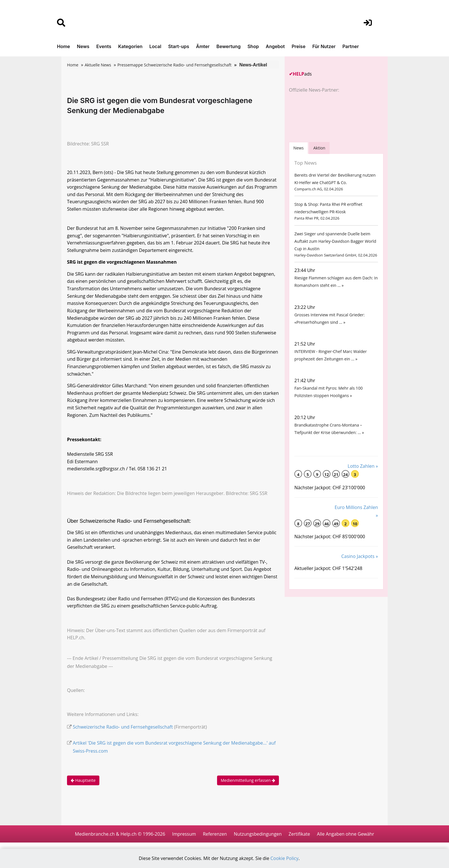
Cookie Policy (285, 859)
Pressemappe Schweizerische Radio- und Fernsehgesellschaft (174, 65)
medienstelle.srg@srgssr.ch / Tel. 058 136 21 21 (117, 473)
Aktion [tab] (320, 148)
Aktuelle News (98, 65)
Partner (351, 46)
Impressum (183, 840)
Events (104, 46)
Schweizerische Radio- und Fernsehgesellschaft (123, 733)
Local (155, 46)
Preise (298, 46)
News (83, 46)
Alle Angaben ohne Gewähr (346, 840)
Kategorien (130, 46)
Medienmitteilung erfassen (248, 786)
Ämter (203, 46)
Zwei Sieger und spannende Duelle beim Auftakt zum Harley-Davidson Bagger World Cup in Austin (335, 243)
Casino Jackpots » (360, 563)
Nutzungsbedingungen (258, 840)
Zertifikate (300, 840)
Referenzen (214, 840)
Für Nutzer (324, 46)
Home (64, 46)
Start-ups (179, 46)
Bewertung (229, 46)
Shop (253, 46)
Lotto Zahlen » (363, 473)
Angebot (275, 46)
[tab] (299, 148)
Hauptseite (83, 786)
